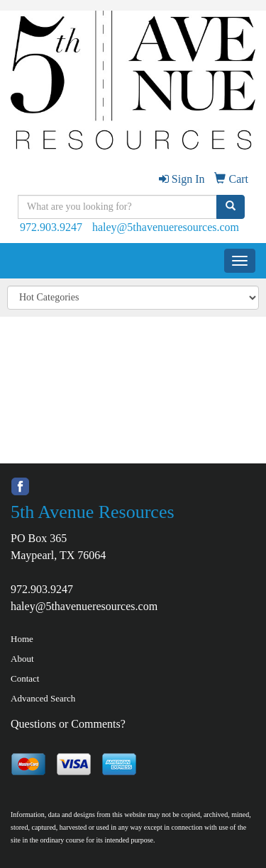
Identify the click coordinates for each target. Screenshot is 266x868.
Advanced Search (43, 698)
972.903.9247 (51, 227)
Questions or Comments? (68, 724)
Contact (25, 678)
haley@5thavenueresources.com (166, 227)
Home (22, 639)
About (22, 659)
